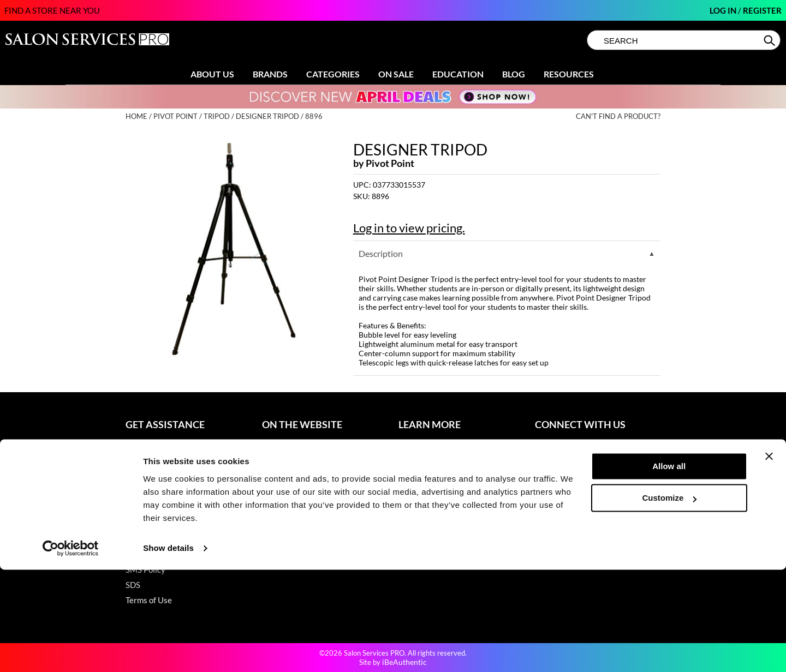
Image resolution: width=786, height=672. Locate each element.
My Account (147, 463)
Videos (274, 508)
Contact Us (146, 447)
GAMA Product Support (168, 524)
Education (458, 74)
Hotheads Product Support (173, 539)
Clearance (280, 463)
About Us (212, 74)
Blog (514, 74)
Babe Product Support (165, 493)
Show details (168, 650)
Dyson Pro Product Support (174, 508)
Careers (413, 493)
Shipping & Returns (160, 478)
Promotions (283, 447)
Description (381, 253)
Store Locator (423, 463)
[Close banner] (769, 559)
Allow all (669, 569)
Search (770, 40)
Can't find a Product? (618, 116)
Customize (670, 600)
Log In (724, 10)
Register (762, 10)
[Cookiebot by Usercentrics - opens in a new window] (71, 651)
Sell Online (418, 478)
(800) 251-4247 (564, 447)
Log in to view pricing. (409, 228)
